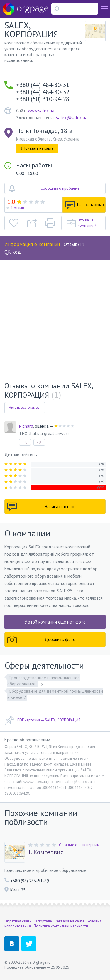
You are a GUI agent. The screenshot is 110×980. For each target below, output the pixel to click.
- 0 (39, 442)
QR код (13, 252)
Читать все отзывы (25, 407)
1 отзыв (17, 208)
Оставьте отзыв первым (79, 845)
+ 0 (25, 442)
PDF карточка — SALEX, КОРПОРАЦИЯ (42, 720)
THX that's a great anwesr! (45, 433)
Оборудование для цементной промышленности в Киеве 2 (55, 694)
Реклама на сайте (70, 921)
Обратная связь (18, 921)
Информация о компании (32, 244)
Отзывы (74, 244)
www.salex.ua (41, 111)
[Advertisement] (55, 318)
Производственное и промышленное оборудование (44, 681)
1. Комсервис (45, 852)
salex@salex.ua (72, 118)
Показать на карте (37, 148)
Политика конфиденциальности (61, 926)
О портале (43, 921)
